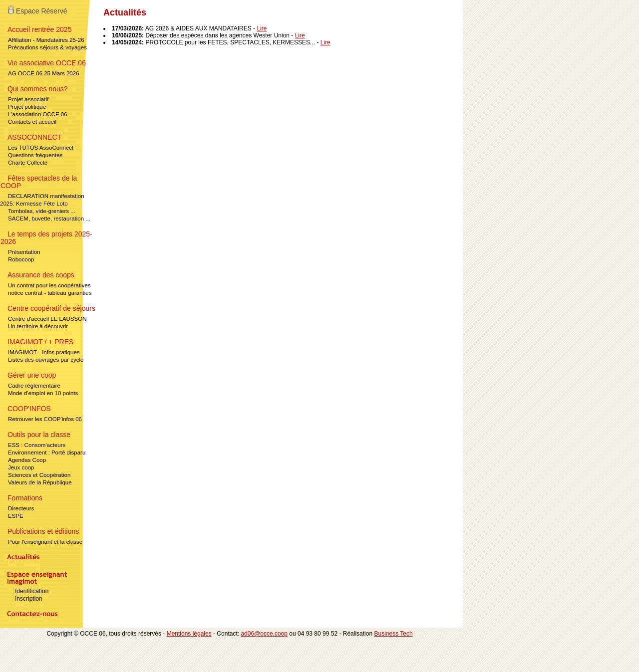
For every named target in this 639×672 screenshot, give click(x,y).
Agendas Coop (27, 460)
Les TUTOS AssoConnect (41, 148)
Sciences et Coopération (39, 475)
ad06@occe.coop (264, 634)
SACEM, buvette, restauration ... (49, 219)
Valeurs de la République (40, 482)
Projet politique (27, 107)
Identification (32, 591)
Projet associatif (28, 99)
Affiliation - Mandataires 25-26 (46, 40)
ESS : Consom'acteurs (37, 445)
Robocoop (21, 259)
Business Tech (393, 634)
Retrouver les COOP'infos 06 (45, 419)
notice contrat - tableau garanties (50, 293)
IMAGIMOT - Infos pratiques (44, 352)
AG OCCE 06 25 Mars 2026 (44, 73)
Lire (262, 28)
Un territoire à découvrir (38, 326)
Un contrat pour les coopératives (49, 285)
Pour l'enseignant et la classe (45, 542)
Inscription (29, 599)
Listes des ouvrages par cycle (46, 360)
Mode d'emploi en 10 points (43, 393)
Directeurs (21, 508)
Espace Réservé (38, 11)
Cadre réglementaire (34, 386)
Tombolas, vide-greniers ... (42, 211)
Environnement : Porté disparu (47, 452)
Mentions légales (189, 634)
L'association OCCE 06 (38, 114)
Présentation (24, 252)
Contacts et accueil (32, 122)
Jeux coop (21, 467)
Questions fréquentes (35, 155)
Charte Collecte (28, 163)
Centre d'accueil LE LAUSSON (47, 319)
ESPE (16, 516)
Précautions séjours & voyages (47, 47)
